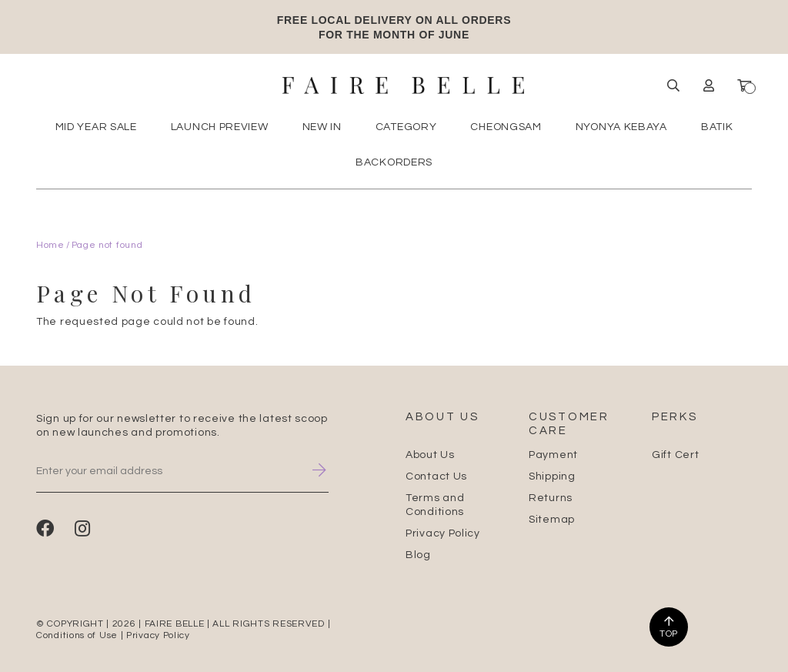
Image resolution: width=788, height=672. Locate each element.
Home (50, 245)
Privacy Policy (443, 533)
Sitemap (552, 520)
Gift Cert (675, 455)
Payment (553, 455)
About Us (430, 455)
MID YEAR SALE (96, 127)
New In (322, 127)
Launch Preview (220, 127)
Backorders (394, 162)
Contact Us (436, 476)
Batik (717, 127)
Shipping (552, 476)
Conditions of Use (77, 635)
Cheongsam (506, 127)
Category (406, 127)
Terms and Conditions (435, 505)
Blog (418, 555)
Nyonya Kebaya (621, 127)
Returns (551, 498)
